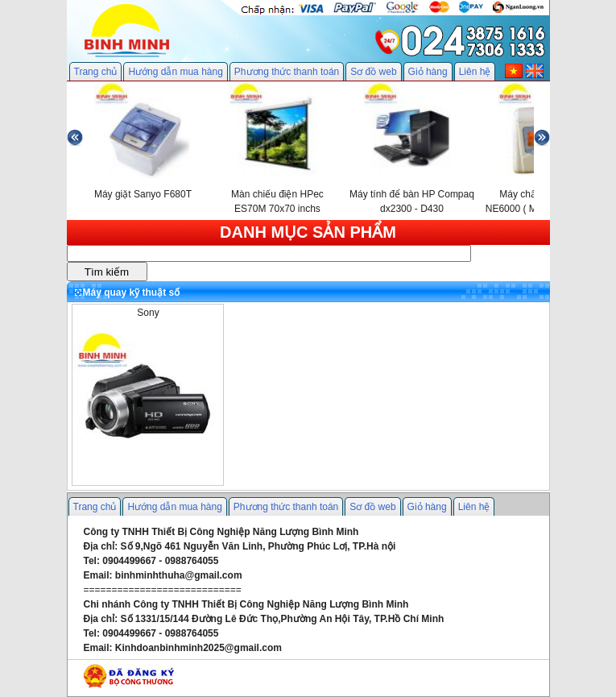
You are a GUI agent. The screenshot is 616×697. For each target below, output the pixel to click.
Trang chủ (96, 72)
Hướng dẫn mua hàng (175, 72)
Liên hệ (475, 72)
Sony (148, 313)
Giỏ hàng (428, 72)
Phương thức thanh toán (287, 72)
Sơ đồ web (373, 72)
